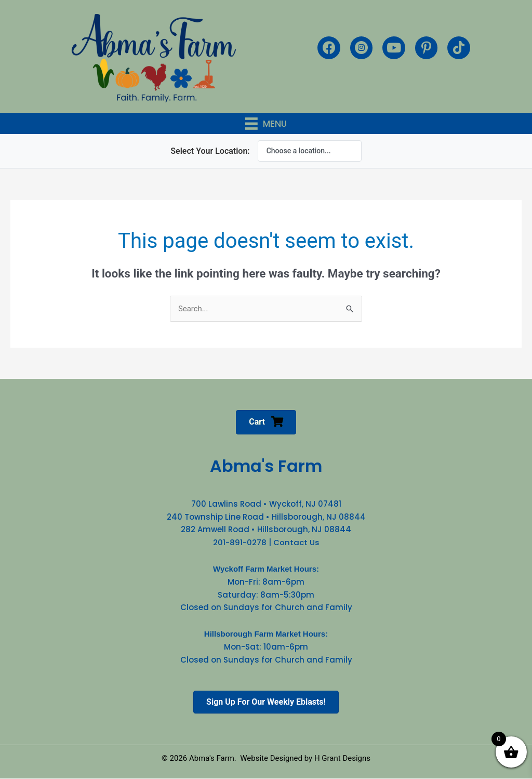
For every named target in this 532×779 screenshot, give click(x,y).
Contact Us (296, 542)
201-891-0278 (240, 542)
